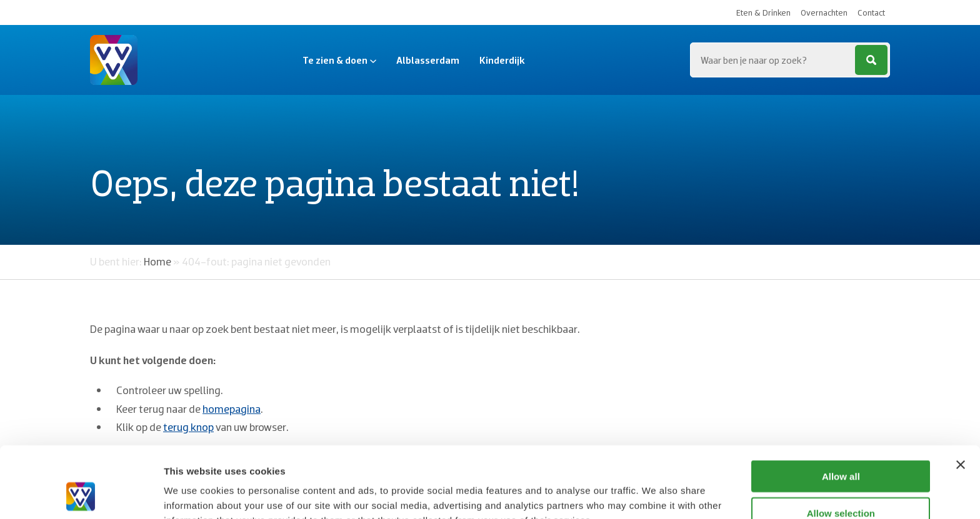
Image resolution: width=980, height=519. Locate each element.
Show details (656, 494)
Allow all (841, 409)
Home (157, 261)
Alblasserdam (428, 60)
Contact (871, 12)
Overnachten (824, 12)
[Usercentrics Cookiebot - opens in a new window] (81, 495)
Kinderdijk (502, 60)
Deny (841, 482)
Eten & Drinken (763, 12)
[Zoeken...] (790, 60)
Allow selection (841, 446)
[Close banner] (961, 398)
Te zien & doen (339, 60)
